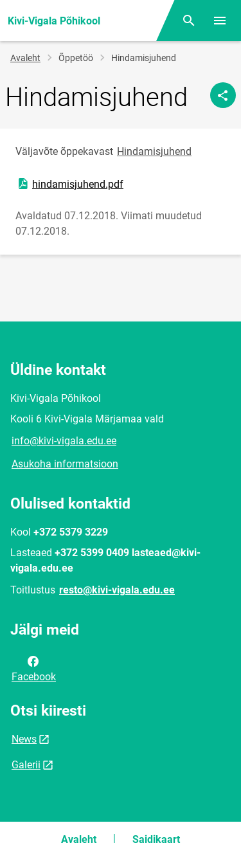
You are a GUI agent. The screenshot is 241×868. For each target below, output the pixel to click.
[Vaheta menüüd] (220, 21)
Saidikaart (156, 839)
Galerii (26, 765)
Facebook (34, 668)
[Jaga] (223, 95)
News (24, 739)
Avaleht (25, 58)
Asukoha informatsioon (65, 464)
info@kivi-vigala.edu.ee (64, 441)
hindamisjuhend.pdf (70, 184)
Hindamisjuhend (154, 151)
